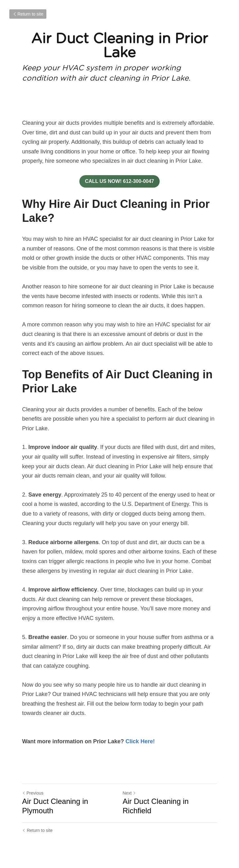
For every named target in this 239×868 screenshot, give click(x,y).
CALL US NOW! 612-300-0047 (119, 181)
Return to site (28, 14)
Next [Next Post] (129, 793)
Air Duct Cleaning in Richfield (156, 806)
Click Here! (140, 741)
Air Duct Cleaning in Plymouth (55, 806)
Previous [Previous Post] (33, 793)
